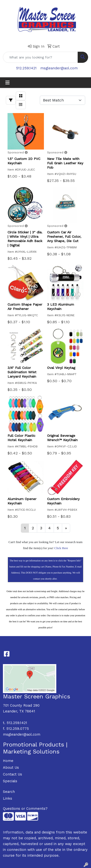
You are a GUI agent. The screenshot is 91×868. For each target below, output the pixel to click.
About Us (11, 768)
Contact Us (12, 774)
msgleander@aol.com (59, 68)
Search (9, 792)
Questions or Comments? (25, 809)
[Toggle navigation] (8, 83)
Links (8, 798)
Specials (10, 781)
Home (8, 761)
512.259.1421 (26, 68)
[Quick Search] (40, 57)
